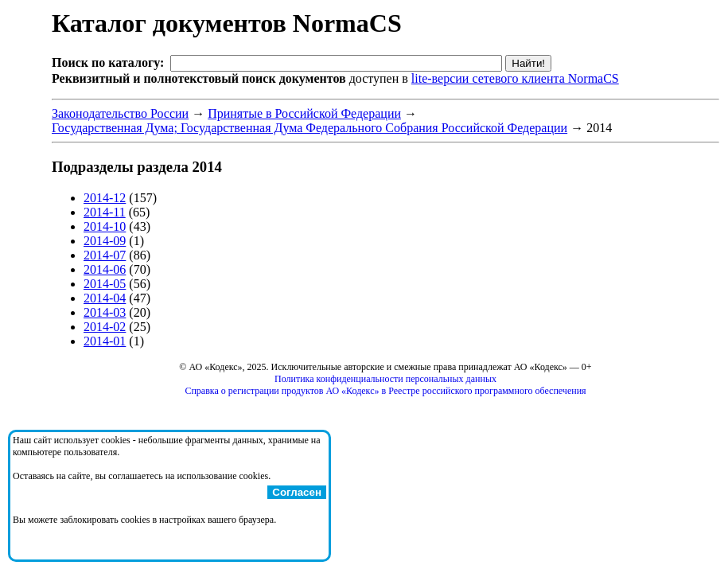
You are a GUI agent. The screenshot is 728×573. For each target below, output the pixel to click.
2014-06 (105, 269)
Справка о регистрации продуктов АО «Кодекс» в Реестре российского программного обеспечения (385, 391)
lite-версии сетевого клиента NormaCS (515, 78)
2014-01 (105, 341)
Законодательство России (120, 113)
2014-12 (105, 198)
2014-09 (105, 241)
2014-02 (105, 327)
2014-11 (105, 212)
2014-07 (105, 255)
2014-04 (105, 298)
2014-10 (105, 226)
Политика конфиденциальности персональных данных (385, 379)
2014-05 (105, 284)
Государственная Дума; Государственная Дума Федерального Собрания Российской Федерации (309, 128)
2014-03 (105, 312)
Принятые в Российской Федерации (304, 113)
